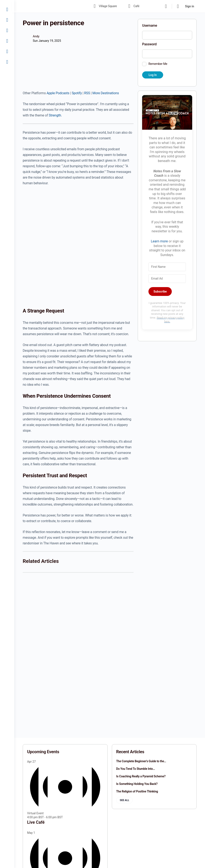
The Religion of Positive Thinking (137, 791)
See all (125, 800)
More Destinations (106, 93)
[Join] (7, 51)
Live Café (36, 822)
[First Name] (167, 267)
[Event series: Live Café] (65, 817)
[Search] (166, 6)
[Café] (7, 20)
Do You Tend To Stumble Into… (136, 769)
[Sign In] (7, 62)
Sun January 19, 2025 (47, 41)
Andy (36, 36)
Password (149, 44)
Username (150, 25)
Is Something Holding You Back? (137, 784)
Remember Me (158, 64)
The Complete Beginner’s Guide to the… (141, 761)
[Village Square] (7, 9)
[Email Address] (167, 279)
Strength (55, 115)
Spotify (77, 93)
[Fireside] (7, 41)
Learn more (159, 241)
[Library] (7, 30)
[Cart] (178, 6)
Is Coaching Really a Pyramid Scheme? (141, 776)
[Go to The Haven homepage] (52, 6)
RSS (87, 93)
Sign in (190, 6)
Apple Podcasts (58, 93)
